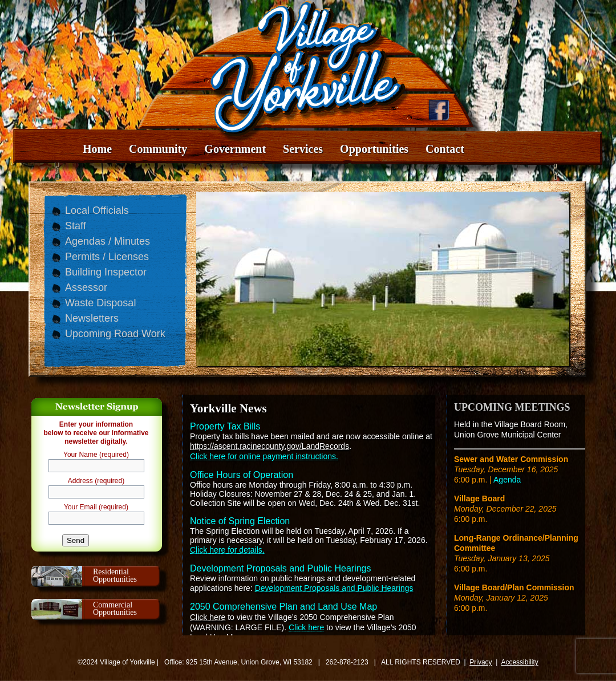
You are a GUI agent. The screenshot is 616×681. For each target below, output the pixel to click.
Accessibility (519, 662)
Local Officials (97, 210)
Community (158, 149)
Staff (76, 226)
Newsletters (92, 318)
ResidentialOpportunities (115, 575)
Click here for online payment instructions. (264, 456)
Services (303, 149)
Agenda (507, 480)
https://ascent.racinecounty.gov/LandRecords (269, 446)
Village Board (479, 498)
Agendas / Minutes (108, 241)
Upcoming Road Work (115, 334)
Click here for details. (227, 550)
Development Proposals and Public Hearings (334, 588)
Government (235, 149)
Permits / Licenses (107, 257)
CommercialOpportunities (115, 609)
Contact (445, 149)
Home (97, 149)
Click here (208, 617)
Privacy (481, 662)
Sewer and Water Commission (511, 459)
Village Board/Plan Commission (514, 587)
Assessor (86, 287)
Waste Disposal (100, 303)
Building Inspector (106, 272)
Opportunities (374, 149)
